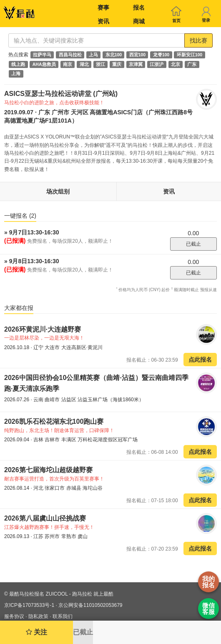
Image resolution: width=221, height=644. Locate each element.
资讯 (103, 21)
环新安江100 (190, 55)
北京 (176, 64)
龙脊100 (161, 55)
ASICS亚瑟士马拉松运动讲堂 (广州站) (61, 94)
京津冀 (136, 64)
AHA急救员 (44, 64)
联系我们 (63, 616)
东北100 (114, 55)
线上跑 (18, 64)
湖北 (84, 64)
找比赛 (198, 40)
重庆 (117, 64)
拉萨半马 (42, 55)
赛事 (103, 8)
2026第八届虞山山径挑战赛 (45, 518)
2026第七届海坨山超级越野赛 (48, 470)
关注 (36, 632)
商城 (139, 21)
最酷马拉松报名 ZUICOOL (38, 594)
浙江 (100, 64)
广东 (192, 64)
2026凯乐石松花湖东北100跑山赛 (54, 421)
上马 (93, 55)
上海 (16, 74)
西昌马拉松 (70, 55)
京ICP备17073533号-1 (29, 605)
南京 (68, 64)
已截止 (193, 244)
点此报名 (200, 360)
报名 (139, 8)
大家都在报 (19, 308)
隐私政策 (38, 616)
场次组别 (58, 191)
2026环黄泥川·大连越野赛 (43, 329)
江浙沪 (157, 64)
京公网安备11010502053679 (90, 605)
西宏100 (138, 55)
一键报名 (20, 216)
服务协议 (14, 616)
